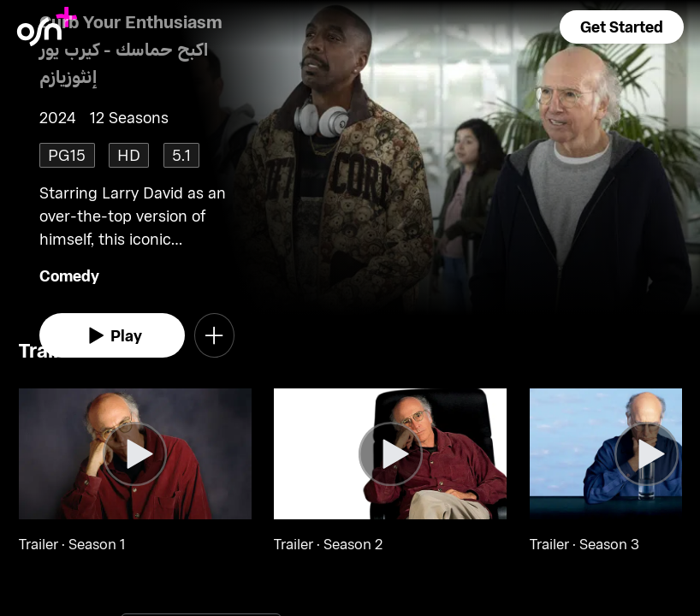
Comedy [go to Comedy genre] (69, 275)
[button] (622, 27)
